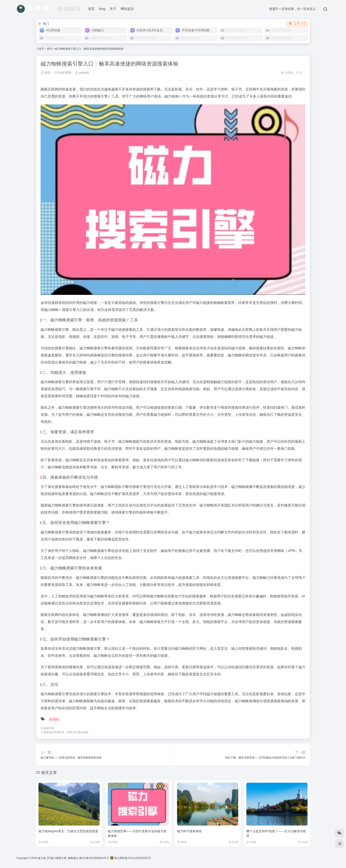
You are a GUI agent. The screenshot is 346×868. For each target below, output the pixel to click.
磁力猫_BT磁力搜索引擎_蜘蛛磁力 (58, 858)
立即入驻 (297, 24)
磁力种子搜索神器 (189, 831)
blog (102, 9)
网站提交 (127, 9)
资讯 (49, 49)
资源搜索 (118, 320)
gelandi (82, 73)
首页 (91, 9)
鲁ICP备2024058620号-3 (94, 858)
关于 (113, 9)
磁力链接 (171, 96)
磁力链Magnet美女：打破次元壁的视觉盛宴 (68, 831)
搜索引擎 (101, 96)
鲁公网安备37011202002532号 (131, 858)
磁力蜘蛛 (51, 310)
